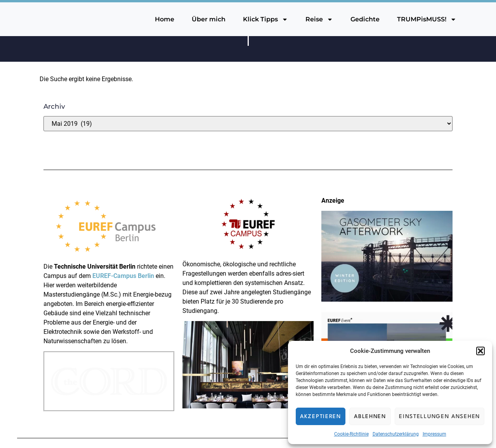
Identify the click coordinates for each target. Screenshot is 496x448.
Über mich (209, 19)
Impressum (434, 434)
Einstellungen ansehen (440, 417)
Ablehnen (370, 417)
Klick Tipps (265, 19)
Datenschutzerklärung (396, 434)
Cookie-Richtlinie (351, 434)
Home (165, 19)
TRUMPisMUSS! (427, 19)
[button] (480, 351)
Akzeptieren (321, 417)
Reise (319, 19)
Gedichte (365, 19)
